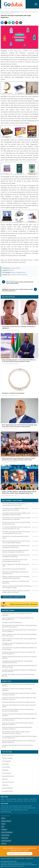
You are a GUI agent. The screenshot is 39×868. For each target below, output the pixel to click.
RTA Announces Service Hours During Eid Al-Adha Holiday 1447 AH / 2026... (16, 523)
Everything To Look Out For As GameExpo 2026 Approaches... (16, 582)
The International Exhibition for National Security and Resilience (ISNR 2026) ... (16, 556)
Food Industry (6, 767)
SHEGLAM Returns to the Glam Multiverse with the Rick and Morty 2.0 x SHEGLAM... (16, 519)
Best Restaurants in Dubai (21, 810)
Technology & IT (6, 761)
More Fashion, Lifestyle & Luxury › (26, 297)
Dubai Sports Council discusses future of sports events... (16, 537)
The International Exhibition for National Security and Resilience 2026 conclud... (16, 546)
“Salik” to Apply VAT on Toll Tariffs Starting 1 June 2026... (16, 565)
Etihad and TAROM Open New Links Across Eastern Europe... (19, 702)
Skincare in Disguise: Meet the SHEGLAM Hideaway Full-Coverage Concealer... (17, 587)
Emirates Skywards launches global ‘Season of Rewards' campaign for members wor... (15, 551)
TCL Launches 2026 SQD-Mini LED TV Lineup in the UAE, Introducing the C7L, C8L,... (16, 528)
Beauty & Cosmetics (8, 755)
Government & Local (8, 782)
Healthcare (5, 785)
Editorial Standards (11, 799)
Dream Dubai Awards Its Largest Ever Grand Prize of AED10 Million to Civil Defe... (16, 591)
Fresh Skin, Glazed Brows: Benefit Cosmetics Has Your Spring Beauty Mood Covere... (16, 532)
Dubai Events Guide (17, 808)
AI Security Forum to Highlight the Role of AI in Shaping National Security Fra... (15, 509)
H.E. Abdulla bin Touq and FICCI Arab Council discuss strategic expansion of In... (15, 560)
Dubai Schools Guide (6, 808)
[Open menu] (36, 4)
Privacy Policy (33, 799)
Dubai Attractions (18, 801)
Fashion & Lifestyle (7, 758)
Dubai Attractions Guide (16, 806)
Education (5, 779)
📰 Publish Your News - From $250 (20, 854)
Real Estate (5, 770)
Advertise (3, 801)
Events (3, 824)
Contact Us (20, 799)
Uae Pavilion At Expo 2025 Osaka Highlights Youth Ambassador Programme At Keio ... (16, 514)
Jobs (3, 827)
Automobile (5, 764)
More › (35, 610)
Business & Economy (8, 776)
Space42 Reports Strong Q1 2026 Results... (14, 569)
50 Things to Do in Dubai (7, 810)
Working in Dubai (27, 806)
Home (2, 12)
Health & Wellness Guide (29, 808)
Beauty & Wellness (6, 821)
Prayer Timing (27, 801)
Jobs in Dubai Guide (6, 812)
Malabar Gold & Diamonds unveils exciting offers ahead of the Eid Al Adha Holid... (16, 577)
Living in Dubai (5, 806)
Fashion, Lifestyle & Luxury (12, 12)
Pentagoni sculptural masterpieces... (12, 622)
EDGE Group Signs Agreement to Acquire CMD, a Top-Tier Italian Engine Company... (16, 542)
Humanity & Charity (7, 791)
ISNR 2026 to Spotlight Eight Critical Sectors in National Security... (15, 573)
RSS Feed (26, 799)
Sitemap (34, 801)
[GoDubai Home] (13, 4)
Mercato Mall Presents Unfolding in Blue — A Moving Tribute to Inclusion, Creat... (15, 504)
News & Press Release (7, 832)
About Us (3, 799)
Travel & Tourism (7, 773)
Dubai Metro (10, 801)
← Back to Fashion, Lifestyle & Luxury (13, 597)
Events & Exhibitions (8, 788)
